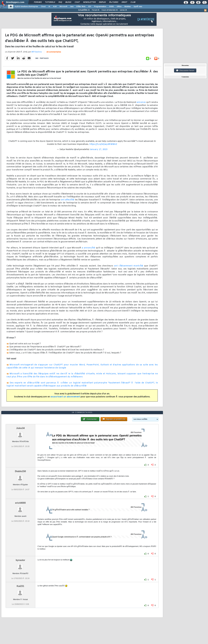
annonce (141, 102)
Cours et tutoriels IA (110, 10)
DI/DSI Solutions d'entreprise (26, 7)
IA (49, 7)
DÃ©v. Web (81, 7)
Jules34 (20, 428)
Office (119, 7)
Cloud (43, 7)
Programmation (100, 7)
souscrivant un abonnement (65, 397)
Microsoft (63, 7)
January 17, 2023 (99, 149)
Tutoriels (50, 2)
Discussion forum (185, 71)
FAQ (60, 2)
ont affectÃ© (68, 200)
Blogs (68, 2)
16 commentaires (54, 52)
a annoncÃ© (89, 248)
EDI (90, 7)
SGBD (111, 7)
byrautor (20, 560)
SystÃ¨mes (138, 7)
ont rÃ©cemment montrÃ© (129, 266)
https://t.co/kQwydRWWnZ (103, 144)
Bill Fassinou (37, 52)
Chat (77, 2)
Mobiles (128, 7)
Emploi (102, 2)
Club (133, 2)
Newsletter (89, 2)
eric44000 (20, 503)
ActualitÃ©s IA (84, 10)
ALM (55, 7)
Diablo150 (21, 471)
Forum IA (96, 10)
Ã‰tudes (114, 2)
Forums (38, 2)
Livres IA (123, 10)
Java (72, 7)
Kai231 (21, 586)
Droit (124, 2)
